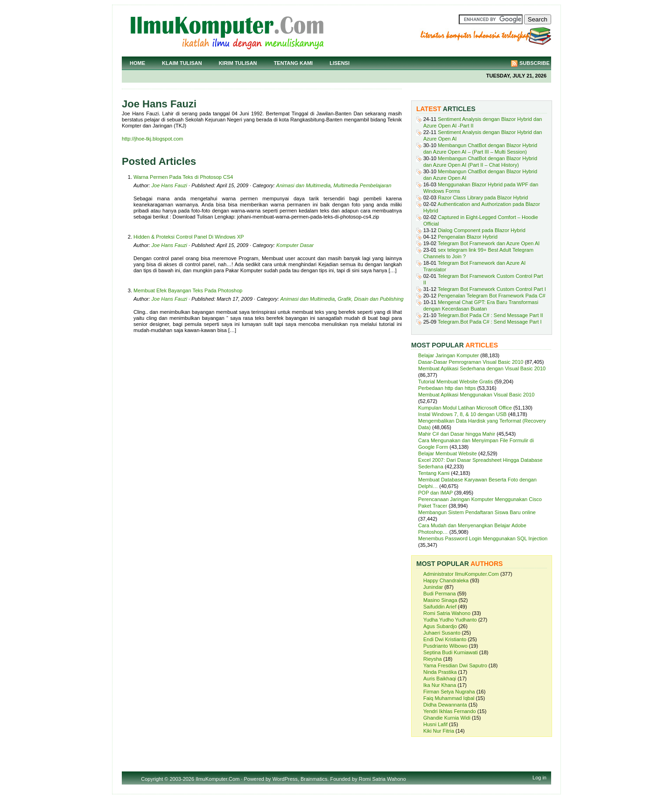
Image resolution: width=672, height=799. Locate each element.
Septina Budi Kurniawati (451, 652)
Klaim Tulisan (182, 63)
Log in (539, 778)
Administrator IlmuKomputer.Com (461, 574)
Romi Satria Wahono (447, 613)
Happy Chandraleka (446, 580)
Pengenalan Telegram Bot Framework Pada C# (491, 296)
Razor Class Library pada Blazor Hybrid (483, 198)
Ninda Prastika (440, 672)
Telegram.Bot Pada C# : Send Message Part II (490, 315)
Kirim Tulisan (238, 63)
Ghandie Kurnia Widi (447, 718)
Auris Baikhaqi (440, 679)
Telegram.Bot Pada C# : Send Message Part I (490, 322)
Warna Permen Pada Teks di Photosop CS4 (183, 177)
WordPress (285, 779)
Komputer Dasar (295, 245)
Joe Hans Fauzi (169, 185)
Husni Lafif (435, 724)
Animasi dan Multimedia (304, 185)
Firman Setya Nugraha (449, 692)
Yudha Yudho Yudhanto (450, 620)
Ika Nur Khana (440, 685)
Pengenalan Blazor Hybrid (468, 237)
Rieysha (433, 659)
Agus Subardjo (440, 626)
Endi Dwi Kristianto (445, 639)
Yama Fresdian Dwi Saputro (455, 665)
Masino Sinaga (440, 600)
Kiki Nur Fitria (439, 731)
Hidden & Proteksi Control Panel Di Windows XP (189, 237)
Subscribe (535, 63)
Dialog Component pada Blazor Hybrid (482, 230)
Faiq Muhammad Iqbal (449, 698)
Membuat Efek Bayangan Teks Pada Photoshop (188, 290)
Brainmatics (314, 779)
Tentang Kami (294, 63)
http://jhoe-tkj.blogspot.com (152, 139)
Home (137, 63)
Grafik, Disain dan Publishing (370, 299)
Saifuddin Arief (440, 607)
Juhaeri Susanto (442, 633)
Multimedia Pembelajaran (362, 185)
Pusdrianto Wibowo (445, 646)
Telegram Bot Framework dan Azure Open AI (489, 243)
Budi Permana (440, 594)
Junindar (433, 587)
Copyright (152, 779)
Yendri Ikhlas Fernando (450, 711)
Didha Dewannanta (445, 705)
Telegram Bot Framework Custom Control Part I (492, 289)
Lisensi (339, 63)
